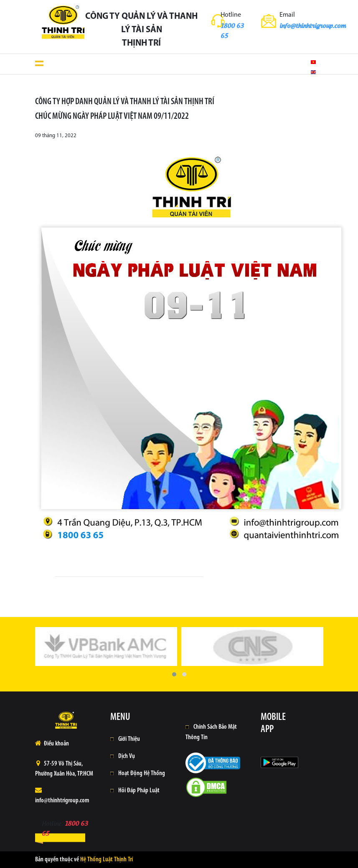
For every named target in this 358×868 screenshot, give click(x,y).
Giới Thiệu (129, 739)
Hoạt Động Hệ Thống (142, 773)
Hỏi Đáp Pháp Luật (139, 791)
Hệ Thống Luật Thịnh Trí (107, 860)
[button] (174, 674)
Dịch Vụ (127, 756)
